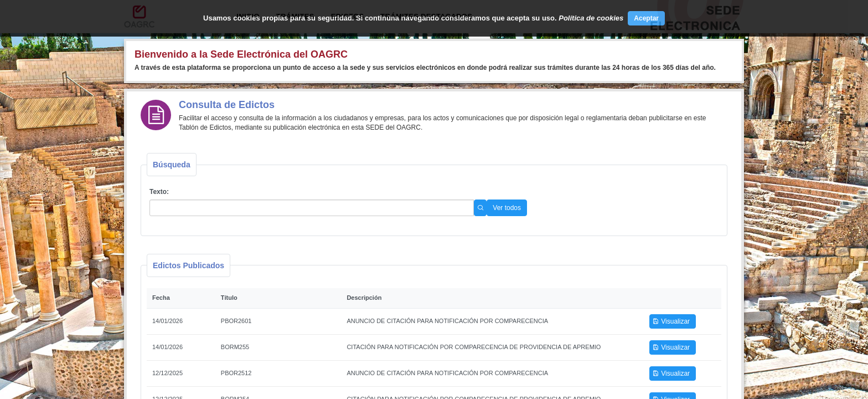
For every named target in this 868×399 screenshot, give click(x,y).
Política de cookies (591, 18)
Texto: (159, 192)
